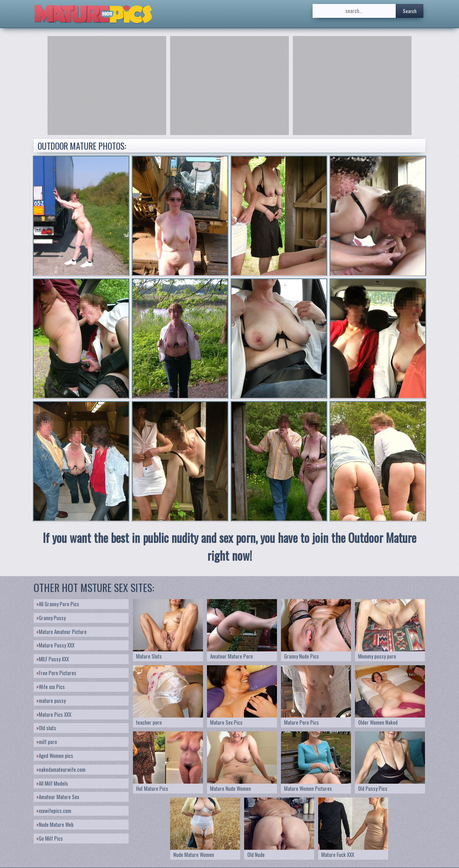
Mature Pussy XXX (56, 645)
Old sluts (46, 728)
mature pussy (51, 700)
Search (410, 11)
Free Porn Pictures (57, 673)
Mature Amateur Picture (62, 632)
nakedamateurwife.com (61, 769)
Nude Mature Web (55, 824)
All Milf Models (52, 783)
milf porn (47, 742)
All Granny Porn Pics (58, 604)
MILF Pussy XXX (53, 659)
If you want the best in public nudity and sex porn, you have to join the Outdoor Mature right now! (229, 546)
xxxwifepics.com (54, 811)
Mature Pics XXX (54, 714)
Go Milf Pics (50, 838)
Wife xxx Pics (51, 687)
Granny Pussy (51, 618)
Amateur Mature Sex (58, 797)
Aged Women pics (55, 756)
